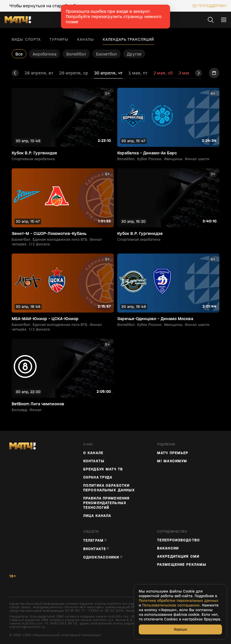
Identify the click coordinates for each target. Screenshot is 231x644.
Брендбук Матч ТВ (103, 469)
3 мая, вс (188, 73)
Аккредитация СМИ (178, 556)
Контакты (94, 461)
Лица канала (97, 516)
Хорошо (180, 629)
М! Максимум (172, 461)
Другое (134, 54)
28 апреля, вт (39, 73)
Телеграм (93, 540)
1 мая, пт (138, 73)
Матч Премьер (173, 453)
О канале (93, 453)
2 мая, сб (163, 73)
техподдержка (212, 6)
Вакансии (168, 548)
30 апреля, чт (108, 73)
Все (19, 54)
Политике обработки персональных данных (178, 601)
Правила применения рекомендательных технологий (106, 503)
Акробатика (45, 54)
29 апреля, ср (74, 73)
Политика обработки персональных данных (109, 488)
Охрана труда (98, 477)
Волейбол (76, 54)
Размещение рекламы (182, 565)
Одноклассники (101, 557)
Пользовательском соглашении (171, 605)
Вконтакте (95, 549)
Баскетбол (106, 54)
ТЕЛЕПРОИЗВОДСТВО (178, 540)
